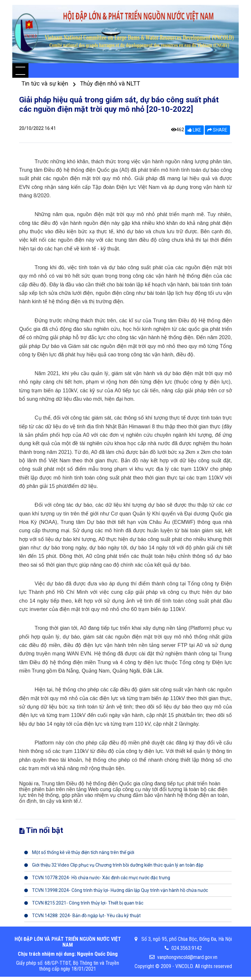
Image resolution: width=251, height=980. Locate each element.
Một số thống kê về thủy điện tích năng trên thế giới (79, 852)
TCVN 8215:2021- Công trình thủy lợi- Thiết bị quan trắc (84, 903)
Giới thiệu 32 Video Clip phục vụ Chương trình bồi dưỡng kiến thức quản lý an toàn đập (114, 865)
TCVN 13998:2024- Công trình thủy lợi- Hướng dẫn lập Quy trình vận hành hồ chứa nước (116, 890)
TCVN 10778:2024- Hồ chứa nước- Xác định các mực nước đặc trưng (97, 878)
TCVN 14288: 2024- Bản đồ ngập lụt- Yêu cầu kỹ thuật (82, 916)
